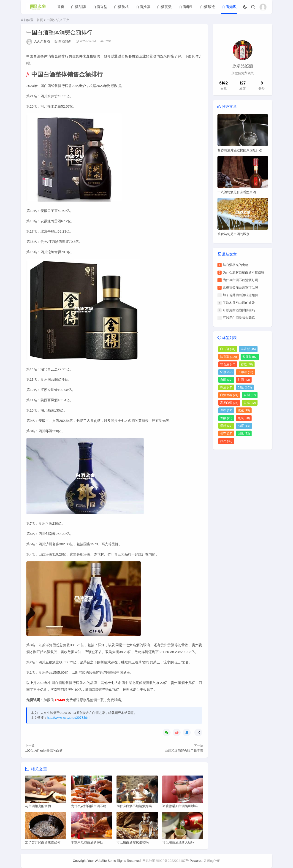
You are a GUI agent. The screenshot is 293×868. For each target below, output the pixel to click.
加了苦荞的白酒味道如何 (240, 295)
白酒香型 (100, 7)
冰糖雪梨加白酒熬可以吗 (240, 288)
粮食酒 (228, 364)
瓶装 (244, 418)
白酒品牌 (79, 7)
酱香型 (250, 357)
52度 (245, 387)
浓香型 (229, 357)
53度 (226, 372)
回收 (244, 433)
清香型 (248, 349)
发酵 (226, 418)
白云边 (228, 349)
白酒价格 (122, 7)
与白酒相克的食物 (236, 265)
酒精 (226, 426)
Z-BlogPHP (212, 861)
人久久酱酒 (42, 41)
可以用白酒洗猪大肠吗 (239, 318)
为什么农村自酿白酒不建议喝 (244, 272)
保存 (226, 410)
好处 (226, 441)
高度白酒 (229, 403)
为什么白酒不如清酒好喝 (240, 280)
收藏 (244, 410)
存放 (247, 364)
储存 (226, 433)
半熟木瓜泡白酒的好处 (239, 303)
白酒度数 (165, 7)
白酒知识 (229, 7)
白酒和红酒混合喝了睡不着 (184, 751)
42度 (244, 426)
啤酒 (226, 387)
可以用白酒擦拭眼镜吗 (239, 310)
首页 (61, 7)
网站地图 (149, 861)
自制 (250, 395)
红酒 (244, 380)
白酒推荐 (143, 7)
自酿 (226, 380)
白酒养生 (186, 7)
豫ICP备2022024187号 (172, 861)
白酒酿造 (208, 7)
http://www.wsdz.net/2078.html (69, 718)
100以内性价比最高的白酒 (44, 751)
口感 (250, 403)
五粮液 (246, 372)
